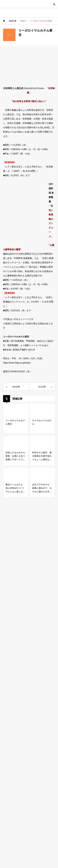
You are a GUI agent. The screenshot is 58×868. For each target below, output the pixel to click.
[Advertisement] (29, 726)
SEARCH (54, 4)
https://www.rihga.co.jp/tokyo (17, 363)
